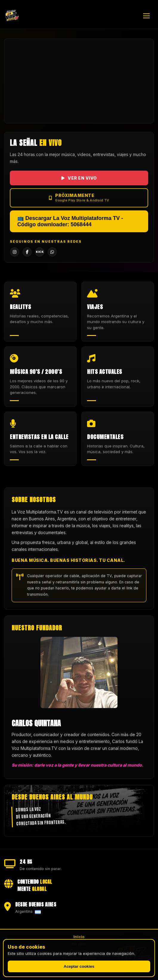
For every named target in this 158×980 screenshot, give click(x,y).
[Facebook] (27, 252)
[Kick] (40, 252)
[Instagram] (15, 252)
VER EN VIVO (79, 178)
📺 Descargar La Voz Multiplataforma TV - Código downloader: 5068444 (70, 221)
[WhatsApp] (52, 252)
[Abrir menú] (148, 16)
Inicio (79, 937)
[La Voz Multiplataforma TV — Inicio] (12, 16)
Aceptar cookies (79, 966)
